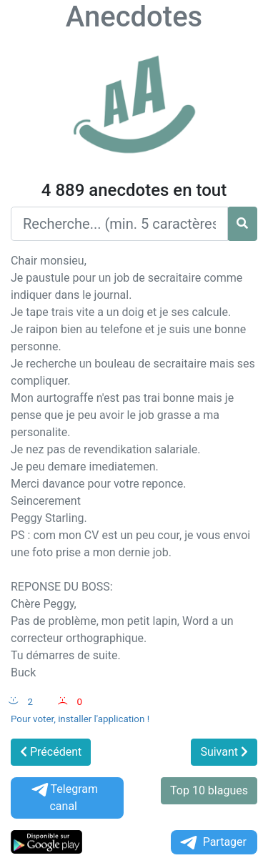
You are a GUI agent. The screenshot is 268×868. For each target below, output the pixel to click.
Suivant (224, 752)
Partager (212, 843)
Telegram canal (64, 798)
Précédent (51, 752)
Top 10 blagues (209, 790)
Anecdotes (134, 17)
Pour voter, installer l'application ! (80, 719)
